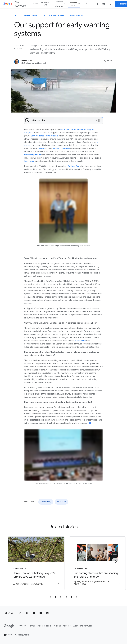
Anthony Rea (74, 166)
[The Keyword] (16, 15)
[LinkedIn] (47, 613)
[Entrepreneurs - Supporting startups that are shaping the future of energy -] (95, 563)
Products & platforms (61, 4)
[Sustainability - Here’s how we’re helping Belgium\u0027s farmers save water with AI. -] (32, 563)
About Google (44, 626)
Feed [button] (85, 4)
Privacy (22, 626)
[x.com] (27, 613)
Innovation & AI (47, 4)
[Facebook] (41, 613)
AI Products (61, 502)
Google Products (62, 626)
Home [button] (36, 4)
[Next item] (116, 561)
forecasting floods (32, 155)
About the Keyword (83, 626)
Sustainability (77, 15)
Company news (75, 4)
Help (8, 635)
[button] (108, 61)
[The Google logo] (9, 626)
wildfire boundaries (61, 148)
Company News (30, 15)
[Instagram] (20, 613)
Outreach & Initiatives (53, 15)
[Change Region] (35, 635)
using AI (41, 148)
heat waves (29, 161)
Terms (32, 626)
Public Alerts (80, 341)
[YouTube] (34, 613)
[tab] (50, 597)
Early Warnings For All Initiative (44, 136)
